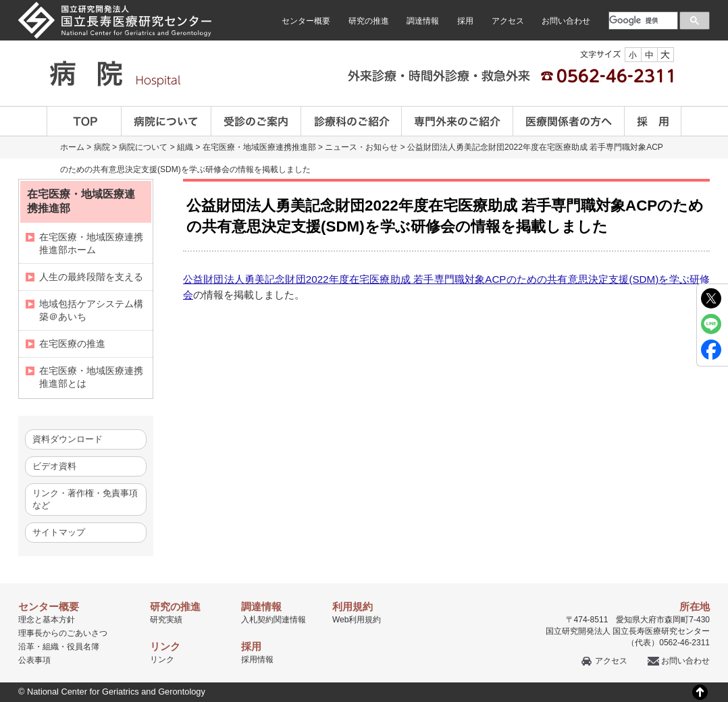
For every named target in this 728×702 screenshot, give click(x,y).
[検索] (642, 20)
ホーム (72, 147)
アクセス (508, 21)
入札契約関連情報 (274, 620)
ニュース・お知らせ (361, 147)
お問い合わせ (566, 21)
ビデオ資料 (54, 466)
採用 (465, 21)
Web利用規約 (357, 620)
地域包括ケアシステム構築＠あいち (91, 310)
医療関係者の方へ (569, 121)
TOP (84, 121)
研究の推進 (369, 21)
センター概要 (306, 21)
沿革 (26, 647)
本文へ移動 (336, 0)
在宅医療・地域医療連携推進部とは (91, 377)
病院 (102, 147)
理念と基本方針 (47, 620)
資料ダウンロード (68, 439)
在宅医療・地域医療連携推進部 (259, 147)
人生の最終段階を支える (91, 277)
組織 (185, 147)
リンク (162, 659)
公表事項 (34, 660)
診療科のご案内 (352, 121)
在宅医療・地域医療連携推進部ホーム (91, 243)
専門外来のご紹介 (458, 121)
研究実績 (166, 620)
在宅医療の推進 (72, 344)
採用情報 (257, 659)
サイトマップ (59, 532)
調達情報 (423, 21)
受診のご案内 (256, 121)
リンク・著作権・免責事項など (85, 499)
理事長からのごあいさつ (63, 633)
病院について (166, 121)
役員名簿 (83, 647)
